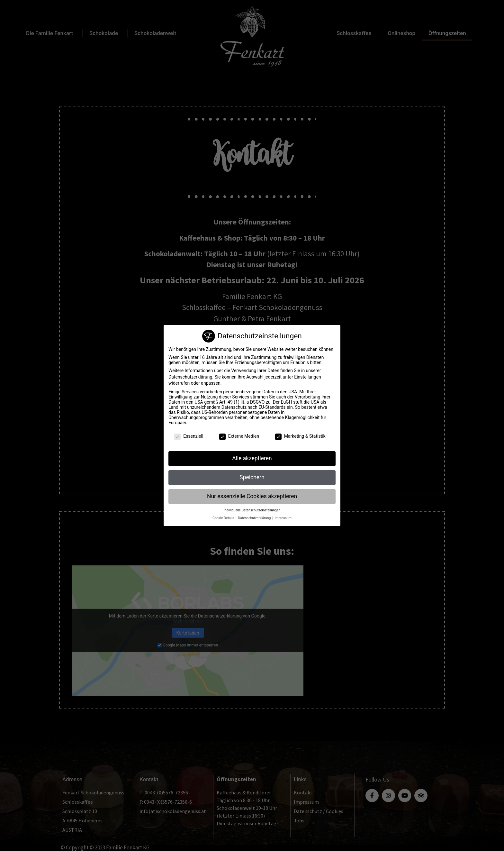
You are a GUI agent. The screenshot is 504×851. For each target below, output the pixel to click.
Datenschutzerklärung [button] (255, 518)
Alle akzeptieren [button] (252, 458)
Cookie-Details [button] (224, 518)
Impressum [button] (283, 518)
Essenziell (189, 436)
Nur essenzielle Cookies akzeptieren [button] (252, 496)
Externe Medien (239, 436)
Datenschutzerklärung (190, 377)
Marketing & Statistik (300, 436)
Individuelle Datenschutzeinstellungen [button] (252, 510)
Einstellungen (308, 377)
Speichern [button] (252, 477)
